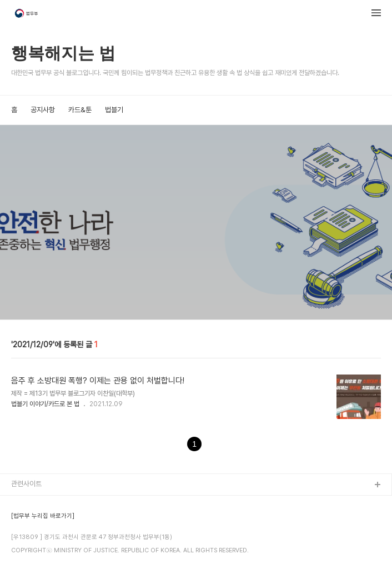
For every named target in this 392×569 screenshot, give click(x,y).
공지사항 (43, 110)
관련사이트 (26, 484)
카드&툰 (80, 110)
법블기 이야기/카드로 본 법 (45, 404)
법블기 (114, 110)
